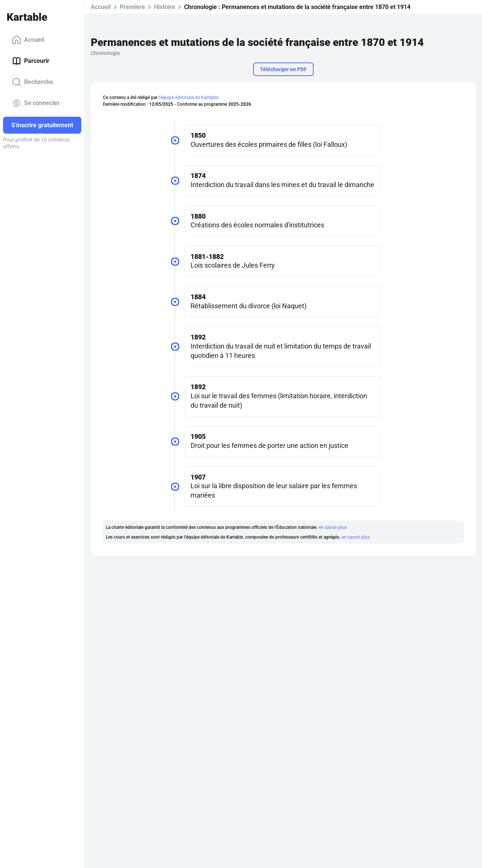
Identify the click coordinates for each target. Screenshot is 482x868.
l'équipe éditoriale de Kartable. (189, 97)
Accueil (28, 40)
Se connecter (36, 103)
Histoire (165, 7)
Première (132, 7)
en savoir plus (333, 527)
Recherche (33, 82)
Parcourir (31, 61)
